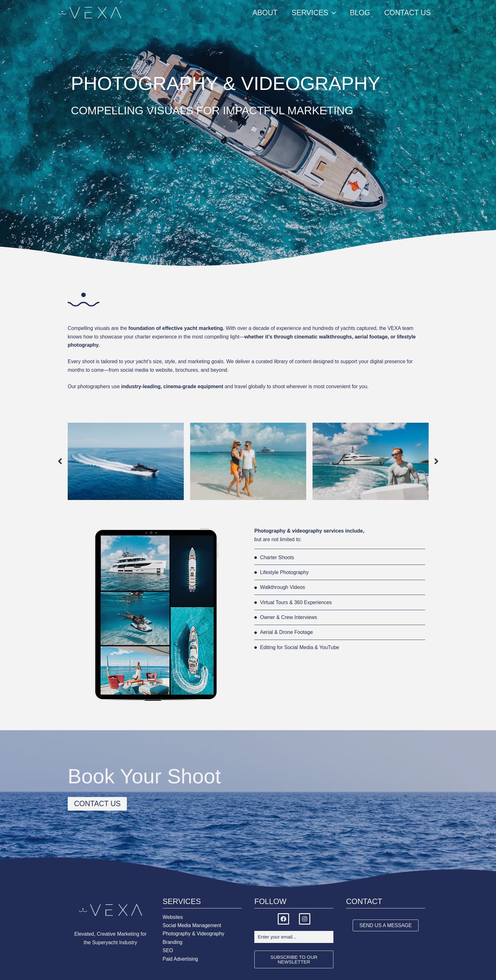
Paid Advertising (181, 959)
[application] (331, 13)
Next (436, 461)
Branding (173, 942)
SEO (168, 950)
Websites (173, 917)
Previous (60, 461)
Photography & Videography (194, 934)
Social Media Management (192, 925)
